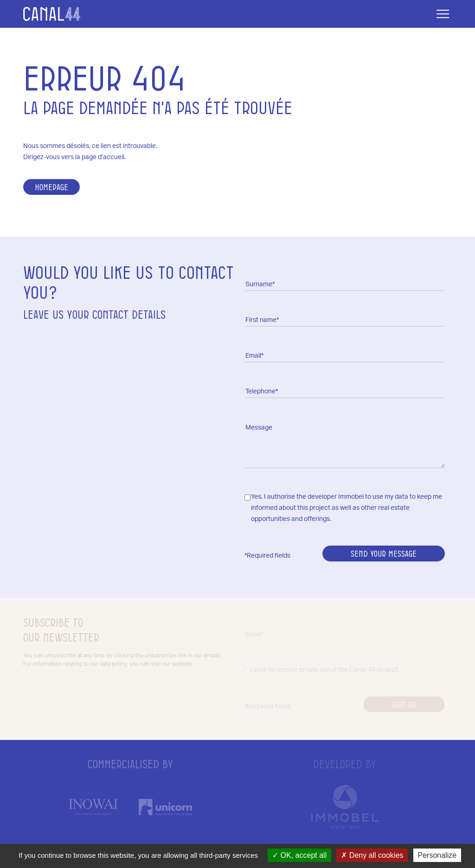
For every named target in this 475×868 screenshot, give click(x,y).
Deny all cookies (372, 855)
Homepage (51, 187)
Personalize (437, 855)
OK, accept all (299, 855)
